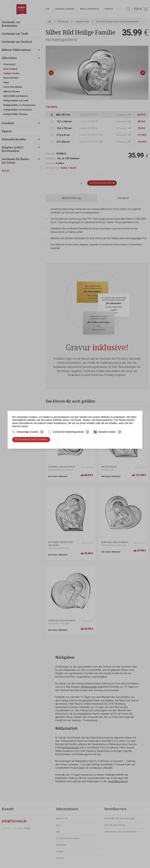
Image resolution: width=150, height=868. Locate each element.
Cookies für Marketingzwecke (68, 432)
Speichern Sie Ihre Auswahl (31, 440)
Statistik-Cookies (107, 432)
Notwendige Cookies (28, 432)
